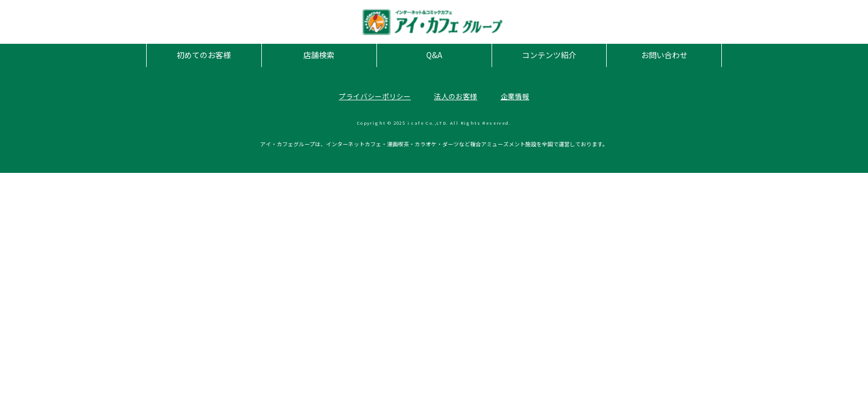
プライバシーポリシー (375, 96)
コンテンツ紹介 (549, 55)
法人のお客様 (456, 96)
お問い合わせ (664, 55)
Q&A (434, 55)
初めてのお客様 (204, 55)
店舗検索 (319, 55)
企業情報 (515, 96)
